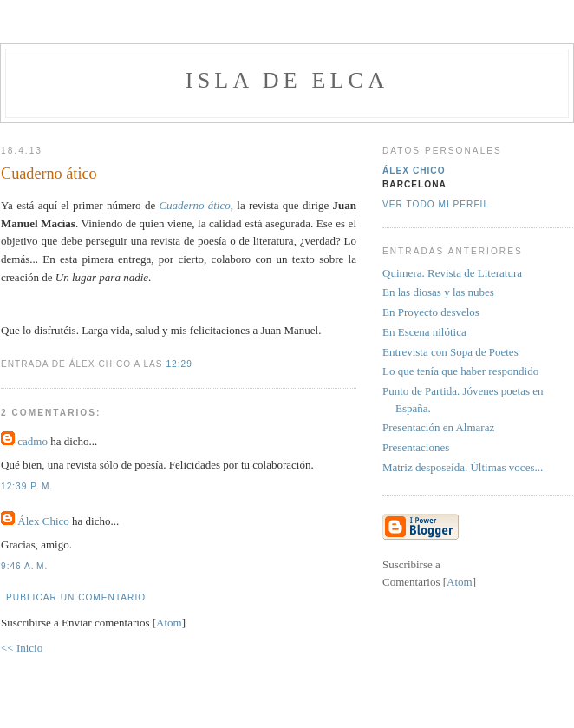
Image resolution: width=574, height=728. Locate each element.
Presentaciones (416, 447)
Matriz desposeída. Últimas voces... (463, 467)
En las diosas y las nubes (438, 292)
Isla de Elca (287, 80)
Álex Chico (43, 521)
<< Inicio (22, 648)
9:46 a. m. (24, 566)
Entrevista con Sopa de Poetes (450, 352)
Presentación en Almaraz (438, 427)
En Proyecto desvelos (431, 312)
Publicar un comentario (76, 597)
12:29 (179, 364)
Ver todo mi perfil (436, 204)
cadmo (33, 441)
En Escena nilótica (424, 332)
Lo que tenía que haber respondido (460, 371)
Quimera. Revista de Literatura (452, 273)
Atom (169, 623)
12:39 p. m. (27, 486)
